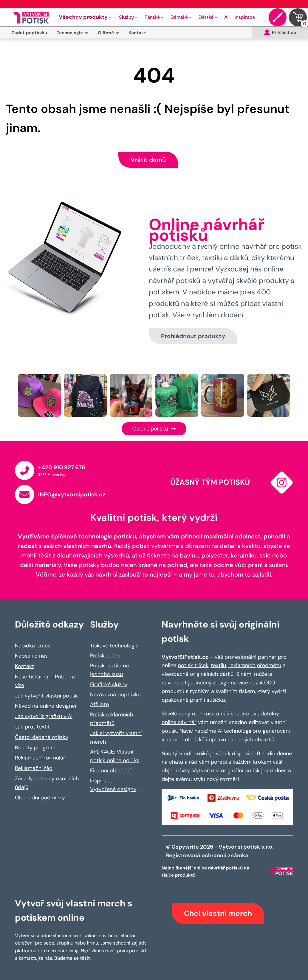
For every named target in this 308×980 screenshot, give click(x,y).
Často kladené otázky (42, 737)
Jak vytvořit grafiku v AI (44, 716)
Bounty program (35, 748)
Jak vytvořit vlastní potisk (46, 696)
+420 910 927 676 (62, 467)
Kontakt (137, 33)
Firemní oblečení (110, 771)
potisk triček (193, 665)
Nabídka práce (33, 646)
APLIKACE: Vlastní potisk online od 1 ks (115, 756)
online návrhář (179, 722)
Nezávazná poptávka (115, 695)
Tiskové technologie (114, 646)
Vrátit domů (148, 160)
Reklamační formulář (40, 758)
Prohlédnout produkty (193, 336)
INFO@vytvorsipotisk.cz (72, 494)
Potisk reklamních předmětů (112, 719)
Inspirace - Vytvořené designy (113, 785)
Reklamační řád (34, 768)
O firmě (109, 33)
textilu (218, 665)
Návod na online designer (46, 706)
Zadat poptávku (29, 33)
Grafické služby (109, 684)
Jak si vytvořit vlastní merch (116, 738)
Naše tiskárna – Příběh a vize (45, 681)
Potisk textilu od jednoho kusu (110, 670)
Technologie (72, 33)
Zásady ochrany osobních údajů (47, 783)
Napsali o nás (31, 656)
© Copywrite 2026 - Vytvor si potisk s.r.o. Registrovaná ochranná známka (220, 851)
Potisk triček (105, 656)
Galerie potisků (154, 429)
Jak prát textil (32, 727)
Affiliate (99, 704)
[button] (86, 17)
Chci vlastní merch (218, 913)
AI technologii (234, 731)
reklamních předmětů (255, 665)
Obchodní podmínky (40, 798)
